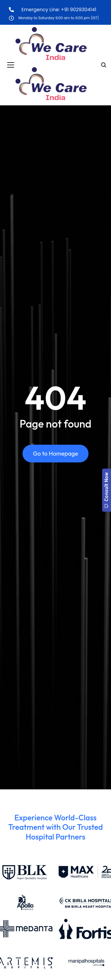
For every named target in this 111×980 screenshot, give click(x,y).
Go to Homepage (55, 453)
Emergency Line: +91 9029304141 (59, 10)
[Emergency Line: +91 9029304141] (11, 10)
